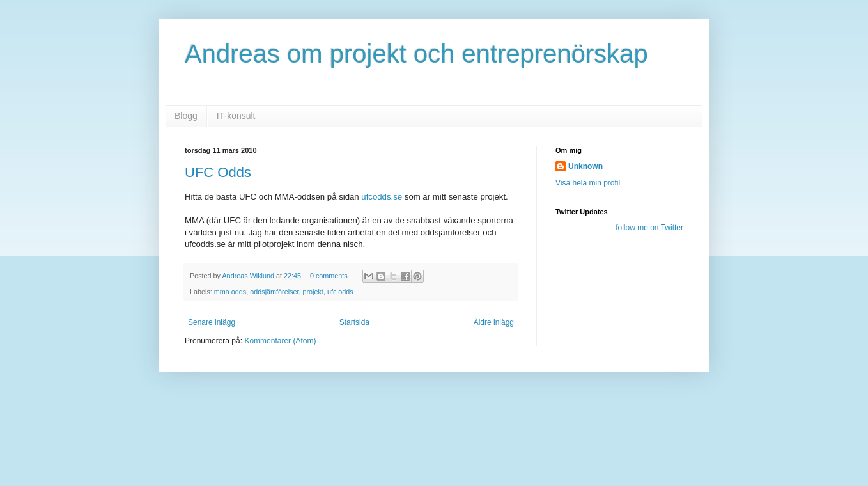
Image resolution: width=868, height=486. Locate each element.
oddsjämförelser (274, 292)
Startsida (354, 322)
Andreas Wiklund (249, 276)
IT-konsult (236, 116)
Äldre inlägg (494, 322)
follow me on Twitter (649, 228)
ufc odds (340, 292)
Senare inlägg (212, 322)
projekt (313, 292)
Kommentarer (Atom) (280, 341)
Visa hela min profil (588, 183)
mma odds (230, 292)
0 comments (329, 276)
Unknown (585, 166)
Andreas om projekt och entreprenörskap (416, 54)
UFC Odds (218, 172)
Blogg (186, 116)
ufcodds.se (382, 197)
